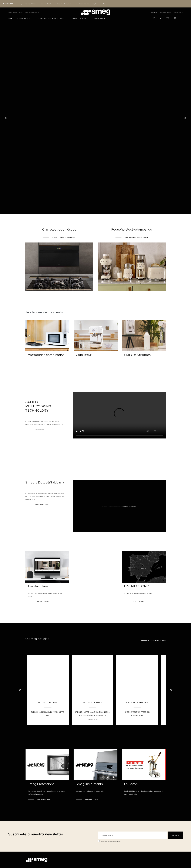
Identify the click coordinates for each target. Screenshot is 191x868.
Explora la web (43, 800)
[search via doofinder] (154, 18)
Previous (6, 118)
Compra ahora (43, 602)
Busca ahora (139, 602)
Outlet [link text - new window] (21, 12)
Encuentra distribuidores (32, 12)
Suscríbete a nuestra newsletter (36, 834)
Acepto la (111, 841)
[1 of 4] (95, 118)
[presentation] (119, 415)
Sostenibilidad (179, 12)
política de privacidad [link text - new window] (114, 841)
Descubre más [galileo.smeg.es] (40, 430)
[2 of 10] (93, 690)
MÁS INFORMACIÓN (42, 505)
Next (185, 118)
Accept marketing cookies (112, 506)
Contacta (154, 12)
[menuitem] (20, 19)
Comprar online (12, 12)
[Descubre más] (47, 363)
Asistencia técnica (165, 12)
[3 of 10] (137, 690)
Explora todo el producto (64, 238)
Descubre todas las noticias (153, 640)
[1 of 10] (48, 690)
